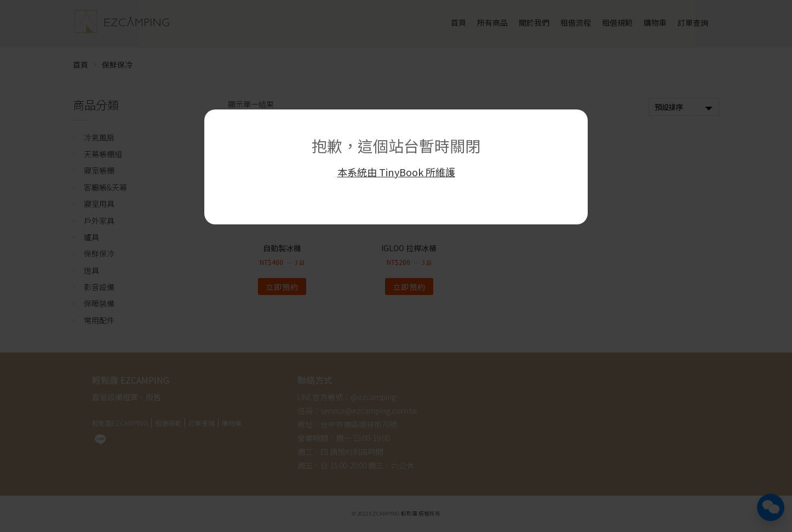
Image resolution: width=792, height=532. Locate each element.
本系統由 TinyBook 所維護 (396, 172)
